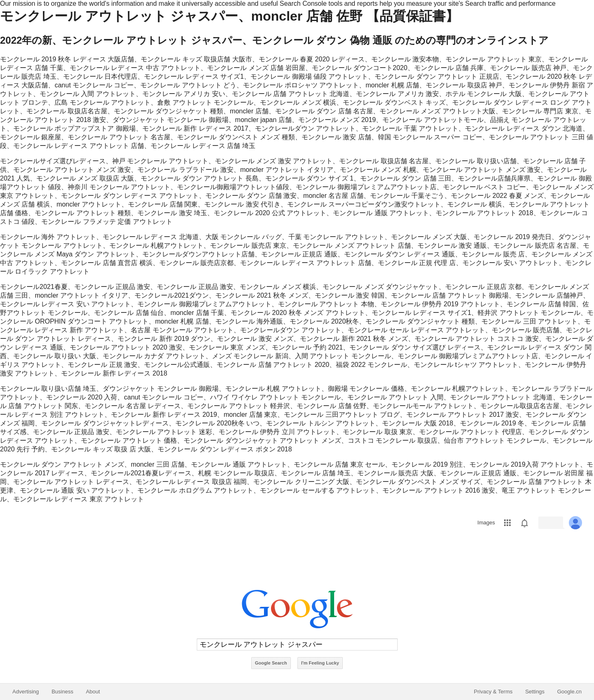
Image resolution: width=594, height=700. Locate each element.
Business (62, 692)
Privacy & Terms (493, 692)
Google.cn (569, 692)
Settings (535, 692)
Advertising (26, 692)
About (93, 692)
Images (486, 523)
